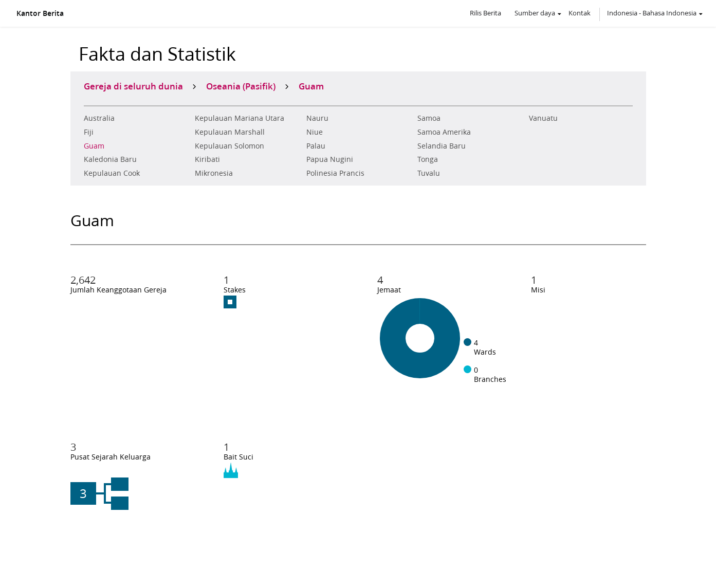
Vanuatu (543, 118)
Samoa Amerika (444, 132)
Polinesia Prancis (335, 173)
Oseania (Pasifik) (241, 86)
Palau (316, 146)
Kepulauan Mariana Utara (240, 118)
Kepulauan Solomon (230, 146)
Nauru (317, 118)
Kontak (580, 13)
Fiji (89, 132)
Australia (99, 118)
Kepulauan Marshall (230, 132)
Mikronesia (214, 173)
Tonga (428, 159)
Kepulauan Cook (112, 173)
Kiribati (207, 159)
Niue (315, 132)
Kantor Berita (40, 13)
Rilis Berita (485, 13)
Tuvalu (429, 173)
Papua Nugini (330, 159)
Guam (94, 146)
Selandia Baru (442, 146)
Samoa (429, 118)
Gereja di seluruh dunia (133, 86)
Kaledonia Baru (110, 159)
